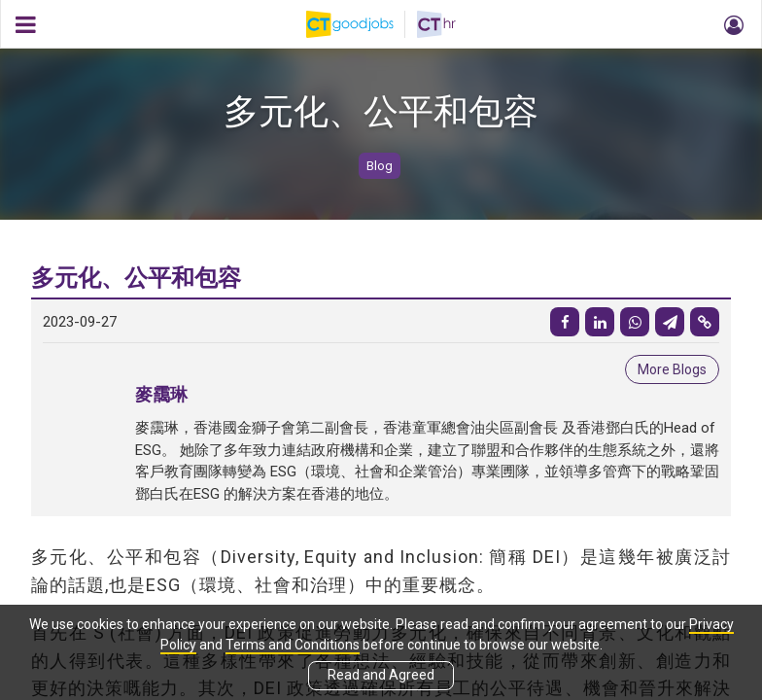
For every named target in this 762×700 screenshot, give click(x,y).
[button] (731, 24)
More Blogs (672, 369)
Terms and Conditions (293, 645)
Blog (380, 166)
